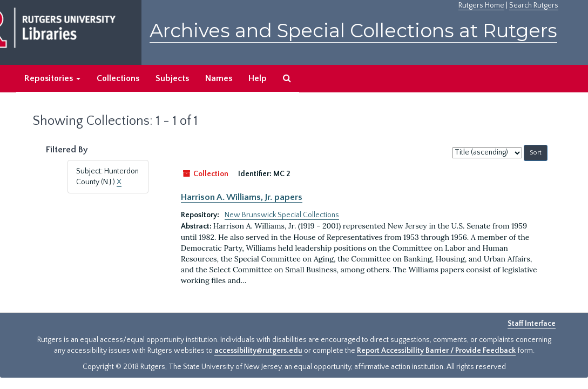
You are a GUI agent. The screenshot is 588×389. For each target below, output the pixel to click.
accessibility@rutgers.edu (258, 351)
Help (258, 78)
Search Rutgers (534, 5)
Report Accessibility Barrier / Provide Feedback (436, 351)
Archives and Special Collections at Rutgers (353, 31)
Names (219, 78)
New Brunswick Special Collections (282, 215)
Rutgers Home (481, 5)
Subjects (172, 78)
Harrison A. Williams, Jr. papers (242, 197)
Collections (118, 78)
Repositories (52, 78)
